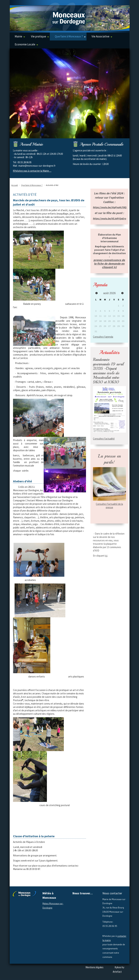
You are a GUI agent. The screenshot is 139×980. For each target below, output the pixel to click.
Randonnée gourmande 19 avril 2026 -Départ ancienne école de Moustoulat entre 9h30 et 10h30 (108, 371)
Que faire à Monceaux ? (70, 36)
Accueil (15, 185)
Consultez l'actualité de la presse (109, 506)
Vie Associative (102, 36)
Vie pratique (40, 36)
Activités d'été (52, 185)
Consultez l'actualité (104, 439)
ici (106, 556)
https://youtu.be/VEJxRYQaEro (110, 219)
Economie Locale (26, 44)
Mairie (20, 36)
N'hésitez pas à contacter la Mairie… (32, 171)
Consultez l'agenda (103, 337)
